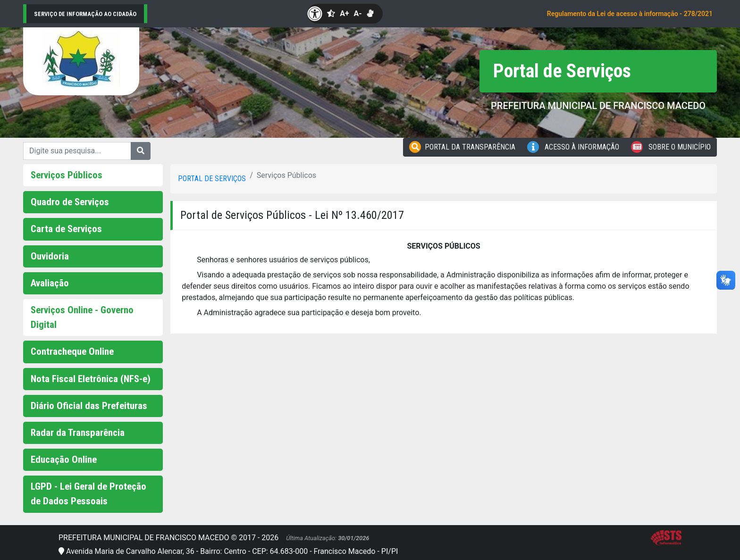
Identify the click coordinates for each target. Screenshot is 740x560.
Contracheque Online (72, 351)
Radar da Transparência (78, 433)
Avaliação (50, 283)
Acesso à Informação (573, 147)
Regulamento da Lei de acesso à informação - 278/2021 (630, 14)
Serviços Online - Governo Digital (82, 317)
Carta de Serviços (66, 229)
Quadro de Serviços (70, 202)
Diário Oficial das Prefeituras (89, 406)
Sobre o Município (671, 147)
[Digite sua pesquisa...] (77, 151)
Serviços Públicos (67, 175)
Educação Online (64, 460)
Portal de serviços (212, 179)
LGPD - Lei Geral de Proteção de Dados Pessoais (88, 494)
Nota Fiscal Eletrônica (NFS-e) (91, 379)
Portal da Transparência (462, 147)
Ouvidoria (50, 256)
